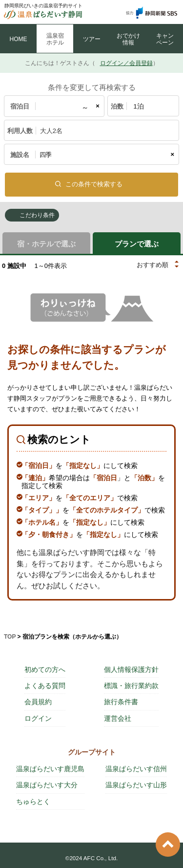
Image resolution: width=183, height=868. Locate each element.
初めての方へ (45, 669)
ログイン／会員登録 (126, 63)
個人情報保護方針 (131, 669)
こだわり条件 (37, 215)
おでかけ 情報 (128, 39)
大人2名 (51, 131)
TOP (10, 637)
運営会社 (118, 718)
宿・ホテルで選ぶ (46, 244)
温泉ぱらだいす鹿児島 (50, 769)
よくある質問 (45, 686)
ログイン (38, 718)
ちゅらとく (33, 801)
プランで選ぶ (137, 244)
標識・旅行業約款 (131, 686)
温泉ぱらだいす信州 (136, 769)
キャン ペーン (165, 39)
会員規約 (38, 702)
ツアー (92, 39)
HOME (19, 39)
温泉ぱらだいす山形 (136, 785)
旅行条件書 (121, 702)
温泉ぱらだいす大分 (47, 785)
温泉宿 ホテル (55, 39)
